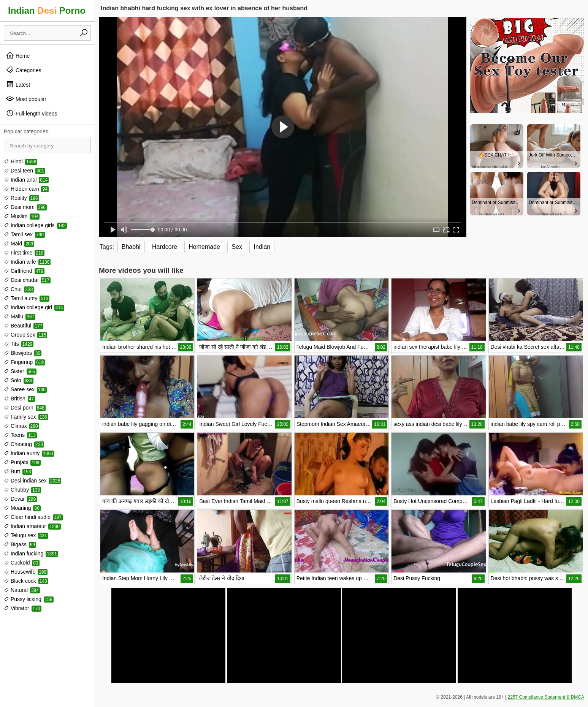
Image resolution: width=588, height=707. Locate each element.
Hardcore (165, 247)
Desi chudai (27, 280)
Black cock (26, 581)
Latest (18, 84)
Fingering (24, 362)
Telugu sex (26, 535)
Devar (20, 499)
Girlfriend (24, 271)
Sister (20, 371)
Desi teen (25, 171)
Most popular (26, 99)
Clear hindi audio (33, 517)
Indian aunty (29, 453)
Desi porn (25, 408)
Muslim (22, 216)
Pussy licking (29, 599)
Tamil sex (24, 234)
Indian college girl (34, 307)
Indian (262, 247)
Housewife (26, 572)
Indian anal (26, 180)
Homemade (204, 247)
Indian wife (27, 262)
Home (18, 55)
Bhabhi (131, 247)
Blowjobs (23, 353)
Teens (20, 435)
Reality (21, 198)
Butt (18, 471)
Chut (19, 289)
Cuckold (22, 563)
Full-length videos (32, 113)
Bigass (20, 544)
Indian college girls (35, 225)
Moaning (22, 508)
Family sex (26, 417)
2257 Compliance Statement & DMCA (546, 697)
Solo (19, 380)
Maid (19, 244)
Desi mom (25, 207)
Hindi (21, 161)
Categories (24, 70)
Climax (21, 426)
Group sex (25, 335)
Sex (237, 247)
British (19, 399)
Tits (19, 344)
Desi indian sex (32, 481)
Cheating (24, 444)
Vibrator (23, 608)
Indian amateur (32, 526)
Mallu (20, 316)
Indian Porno (47, 10)
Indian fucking (31, 554)
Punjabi (22, 462)
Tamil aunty (27, 298)
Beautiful (24, 326)
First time (24, 253)
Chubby (22, 490)
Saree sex (25, 389)
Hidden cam (26, 189)
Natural (22, 590)
